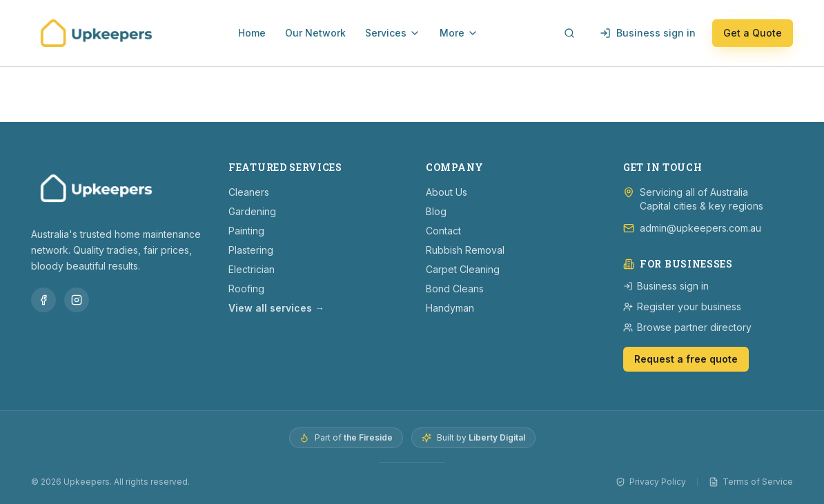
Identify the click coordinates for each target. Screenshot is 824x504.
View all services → (276, 308)
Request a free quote (686, 359)
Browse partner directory (687, 327)
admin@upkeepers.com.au (700, 228)
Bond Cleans (455, 289)
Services (393, 33)
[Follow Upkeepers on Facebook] (43, 300)
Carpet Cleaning (463, 269)
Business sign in (648, 33)
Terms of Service (751, 482)
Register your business (682, 306)
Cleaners (249, 192)
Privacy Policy (651, 482)
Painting (246, 231)
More (459, 33)
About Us (447, 192)
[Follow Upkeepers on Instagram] (77, 300)
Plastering (251, 250)
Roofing (246, 289)
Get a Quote (753, 33)
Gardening (252, 211)
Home (252, 33)
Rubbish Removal (465, 250)
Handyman (450, 308)
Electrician (252, 269)
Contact (443, 231)
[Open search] (569, 33)
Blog (436, 211)
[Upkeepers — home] (96, 33)
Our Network (315, 33)
